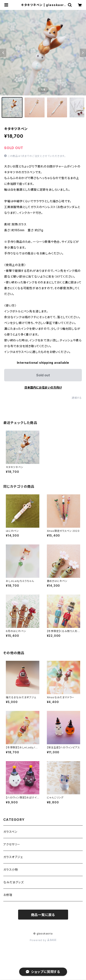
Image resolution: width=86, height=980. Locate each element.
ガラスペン (10, 832)
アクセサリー (12, 844)
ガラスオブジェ (13, 857)
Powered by (43, 940)
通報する (77, 398)
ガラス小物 (11, 870)
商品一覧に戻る (43, 915)
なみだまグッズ (14, 882)
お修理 (8, 895)
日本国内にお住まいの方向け (43, 387)
